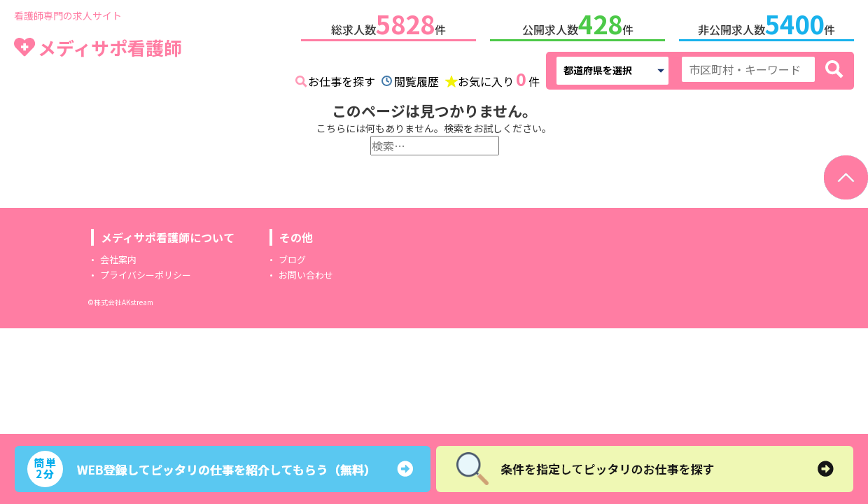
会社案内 (118, 257)
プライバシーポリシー (146, 272)
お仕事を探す (342, 78)
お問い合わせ (306, 272)
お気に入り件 (499, 77)
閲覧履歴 (416, 78)
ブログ (292, 257)
